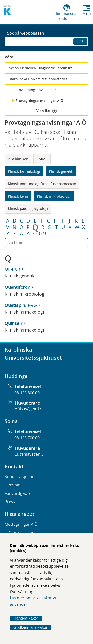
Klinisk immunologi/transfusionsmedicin (42, 184)
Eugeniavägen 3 (29, 454)
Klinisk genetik (61, 171)
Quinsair (14, 323)
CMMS (42, 159)
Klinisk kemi (18, 196)
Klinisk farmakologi (24, 171)
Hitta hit (12, 485)
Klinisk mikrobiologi (54, 196)
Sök (80, 41)
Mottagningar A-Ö (21, 524)
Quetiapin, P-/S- (21, 305)
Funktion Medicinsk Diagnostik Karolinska (39, 68)
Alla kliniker (18, 159)
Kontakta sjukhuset (22, 477)
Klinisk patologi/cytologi (28, 208)
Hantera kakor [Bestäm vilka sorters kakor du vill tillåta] (26, 618)
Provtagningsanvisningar (36, 90)
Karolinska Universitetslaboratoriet (39, 79)
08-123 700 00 (27, 438)
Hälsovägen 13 (28, 409)
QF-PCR (12, 269)
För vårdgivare (18, 493)
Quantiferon (17, 287)
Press (10, 502)
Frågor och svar (19, 533)
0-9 (42, 234)
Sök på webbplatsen (26, 33)
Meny (87, 13)
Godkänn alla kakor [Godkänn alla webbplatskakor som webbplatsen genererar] (30, 628)
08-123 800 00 (27, 393)
